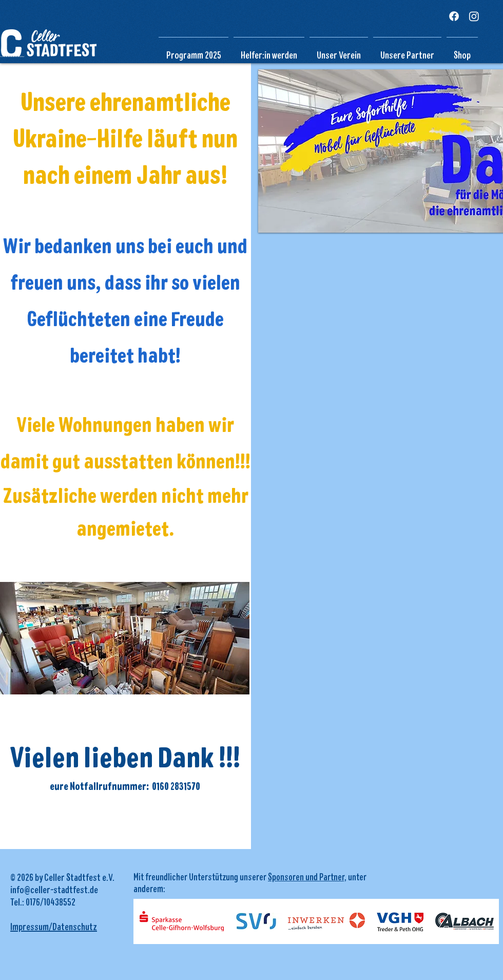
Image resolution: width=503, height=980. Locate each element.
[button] (339, 50)
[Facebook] (454, 16)
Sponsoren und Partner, (307, 877)
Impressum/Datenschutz (54, 926)
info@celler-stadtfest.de (54, 889)
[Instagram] (474, 16)
